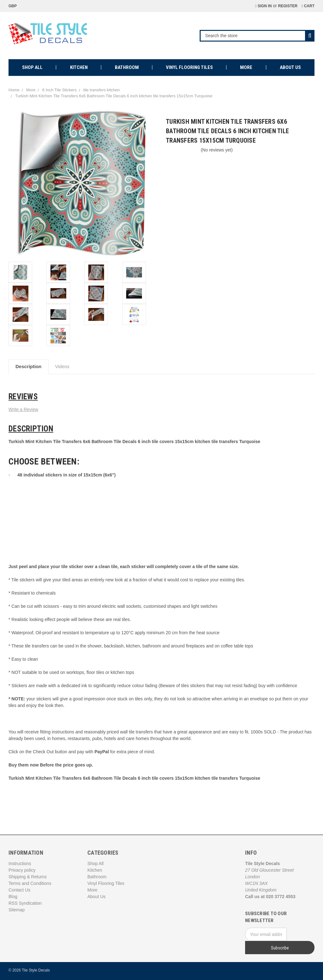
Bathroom (127, 67)
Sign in (263, 6)
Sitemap (17, 910)
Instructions (20, 863)
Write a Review (23, 409)
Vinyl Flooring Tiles (189, 67)
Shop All (32, 67)
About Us (290, 67)
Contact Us (19, 890)
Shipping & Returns (28, 877)
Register (288, 6)
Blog (13, 897)
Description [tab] (29, 366)
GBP (15, 6)
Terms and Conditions (30, 883)
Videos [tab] (62, 366)
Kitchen (79, 67)
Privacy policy (22, 870)
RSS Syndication (25, 903)
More (246, 67)
